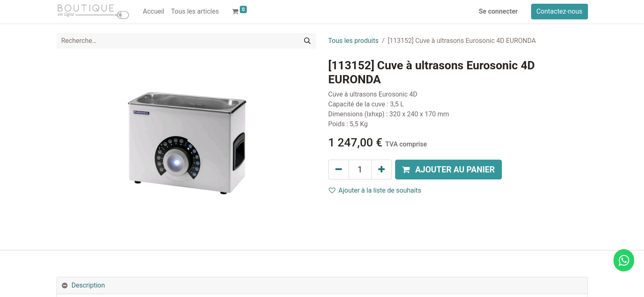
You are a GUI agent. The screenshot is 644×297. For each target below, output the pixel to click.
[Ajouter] (382, 170)
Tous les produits (354, 41)
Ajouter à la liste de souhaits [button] (375, 190)
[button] (448, 170)
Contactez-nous (560, 11)
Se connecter (498, 11)
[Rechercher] (307, 41)
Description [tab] (88, 285)
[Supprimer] (339, 170)
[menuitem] (154, 12)
